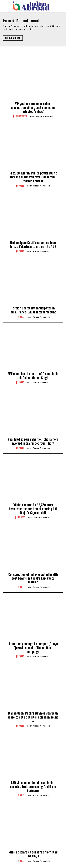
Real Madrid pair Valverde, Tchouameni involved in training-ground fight (33, 441)
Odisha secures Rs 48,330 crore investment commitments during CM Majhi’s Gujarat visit (33, 509)
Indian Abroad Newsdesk (41, 116)
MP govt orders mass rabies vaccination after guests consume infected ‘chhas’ (33, 108)
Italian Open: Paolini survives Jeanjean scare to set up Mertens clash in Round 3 (33, 717)
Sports (21, 186)
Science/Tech (21, 116)
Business (21, 517)
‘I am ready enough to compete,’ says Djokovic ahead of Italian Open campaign (33, 648)
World (21, 317)
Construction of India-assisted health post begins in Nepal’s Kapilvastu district (33, 578)
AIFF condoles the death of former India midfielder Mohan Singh (33, 376)
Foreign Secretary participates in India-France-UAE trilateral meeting (33, 310)
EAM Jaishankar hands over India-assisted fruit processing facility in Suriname (33, 787)
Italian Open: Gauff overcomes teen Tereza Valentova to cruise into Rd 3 (33, 245)
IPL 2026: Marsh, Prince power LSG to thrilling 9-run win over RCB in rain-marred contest (33, 177)
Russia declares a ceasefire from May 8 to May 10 (33, 854)
